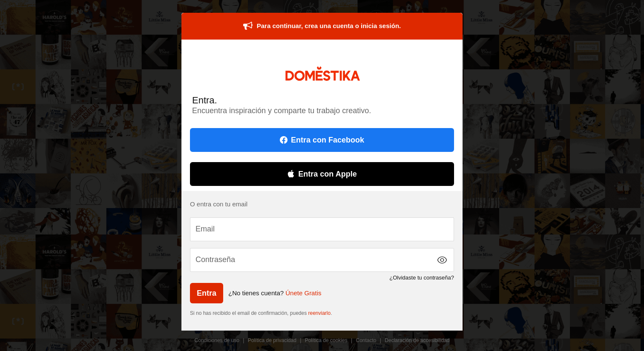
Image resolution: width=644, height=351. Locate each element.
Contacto (366, 340)
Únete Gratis (303, 293)
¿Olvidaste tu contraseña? (422, 278)
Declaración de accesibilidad (417, 340)
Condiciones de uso (217, 340)
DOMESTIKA (322, 73)
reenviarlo (320, 313)
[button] (442, 260)
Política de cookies (326, 340)
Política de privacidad (272, 340)
